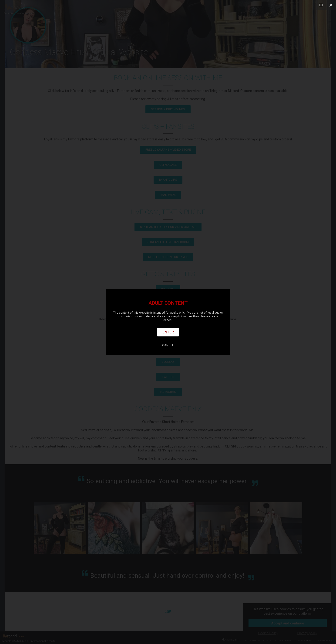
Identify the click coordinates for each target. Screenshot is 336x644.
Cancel (168, 345)
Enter (168, 332)
